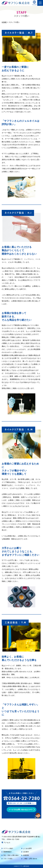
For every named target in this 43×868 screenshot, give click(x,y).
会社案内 (26, 852)
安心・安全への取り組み (11, 855)
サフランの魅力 (8, 848)
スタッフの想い (8, 859)
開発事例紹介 (8, 852)
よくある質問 (27, 848)
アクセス (7, 843)
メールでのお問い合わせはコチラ (21, 810)
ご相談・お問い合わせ (30, 859)
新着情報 (26, 855)
